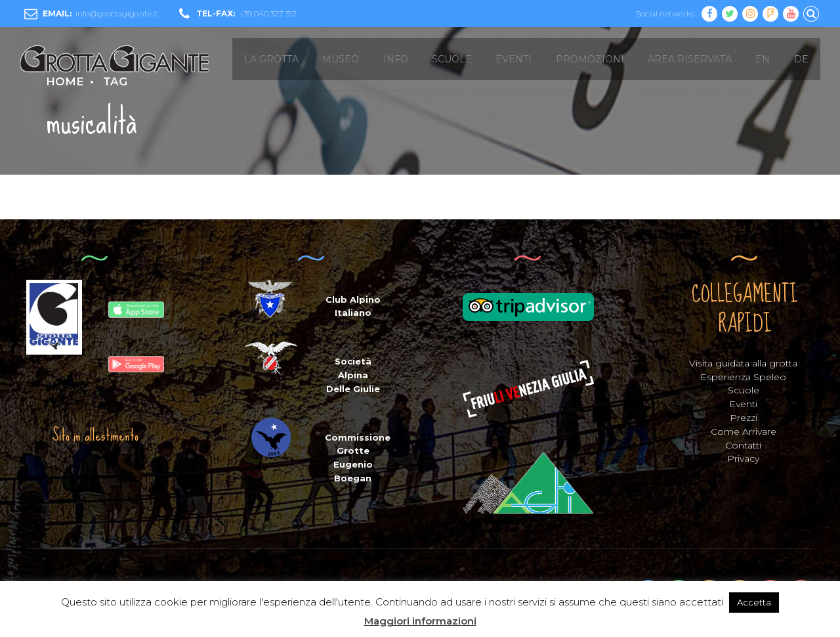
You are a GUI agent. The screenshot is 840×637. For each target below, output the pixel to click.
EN (763, 59)
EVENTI (514, 59)
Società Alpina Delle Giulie (353, 375)
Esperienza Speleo (743, 377)
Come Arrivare (744, 431)
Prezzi (744, 418)
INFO (396, 59)
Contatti (743, 445)
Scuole (744, 390)
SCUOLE (452, 59)
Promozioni (590, 59)
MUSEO (341, 59)
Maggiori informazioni (420, 621)
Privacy (743, 458)
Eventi (743, 404)
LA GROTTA (271, 59)
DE (801, 59)
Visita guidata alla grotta (743, 363)
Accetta (754, 602)
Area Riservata (690, 59)
